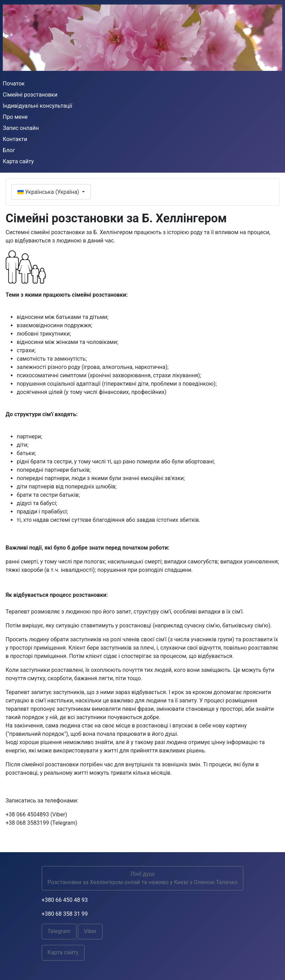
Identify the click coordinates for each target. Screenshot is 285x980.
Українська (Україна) (49, 192)
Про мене (15, 117)
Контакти (15, 139)
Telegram (59, 931)
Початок (14, 84)
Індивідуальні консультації (38, 106)
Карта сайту (18, 161)
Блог (9, 150)
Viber (90, 931)
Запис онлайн (21, 128)
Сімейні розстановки (30, 95)
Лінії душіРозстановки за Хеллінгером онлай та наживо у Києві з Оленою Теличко (143, 878)
